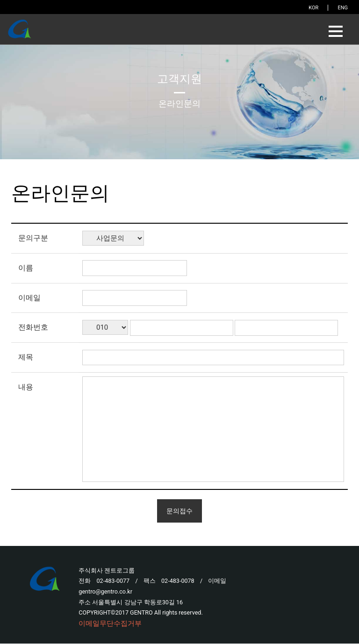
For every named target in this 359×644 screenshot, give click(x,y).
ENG (343, 8)
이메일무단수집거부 (110, 624)
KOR (313, 8)
